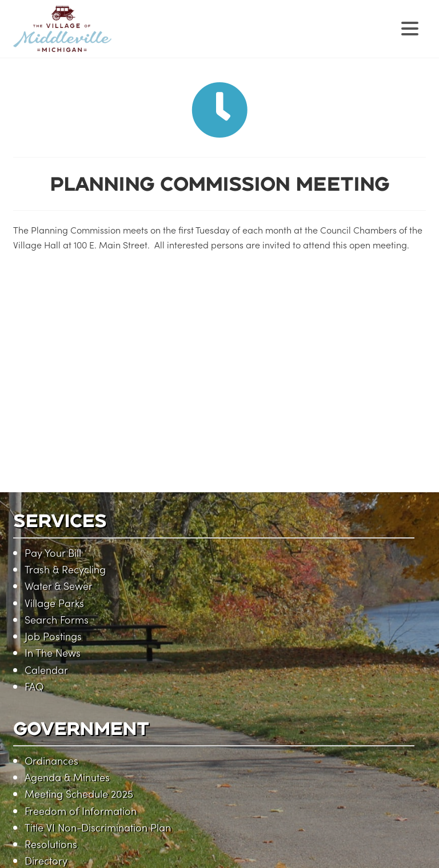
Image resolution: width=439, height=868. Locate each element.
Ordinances (51, 760)
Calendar (46, 670)
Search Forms (57, 619)
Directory (46, 860)
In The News (53, 652)
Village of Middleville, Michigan (135, 39)
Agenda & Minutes (67, 777)
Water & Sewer (59, 586)
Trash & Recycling (65, 569)
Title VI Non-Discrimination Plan (98, 827)
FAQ (34, 686)
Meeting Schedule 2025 (79, 793)
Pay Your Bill (53, 552)
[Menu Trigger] (410, 27)
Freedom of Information (81, 811)
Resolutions (51, 844)
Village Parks (54, 603)
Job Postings (53, 636)
